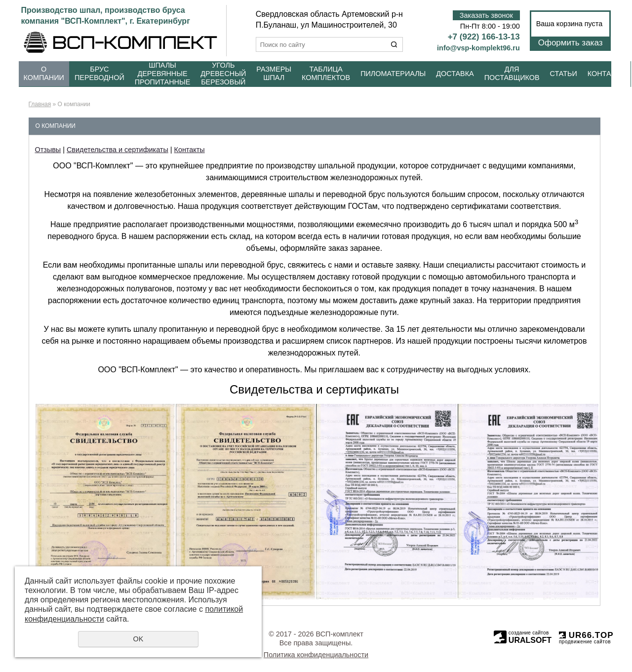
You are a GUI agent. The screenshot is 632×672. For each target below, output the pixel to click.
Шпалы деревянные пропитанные (163, 74)
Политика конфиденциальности (316, 655)
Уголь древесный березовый (223, 74)
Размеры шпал (274, 73)
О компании (44, 73)
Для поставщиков (512, 73)
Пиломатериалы (393, 74)
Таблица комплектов (326, 73)
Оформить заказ (571, 43)
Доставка (455, 74)
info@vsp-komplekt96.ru (478, 48)
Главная (40, 104)
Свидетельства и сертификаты (118, 150)
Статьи (564, 74)
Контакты (607, 74)
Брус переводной (99, 73)
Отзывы (48, 150)
